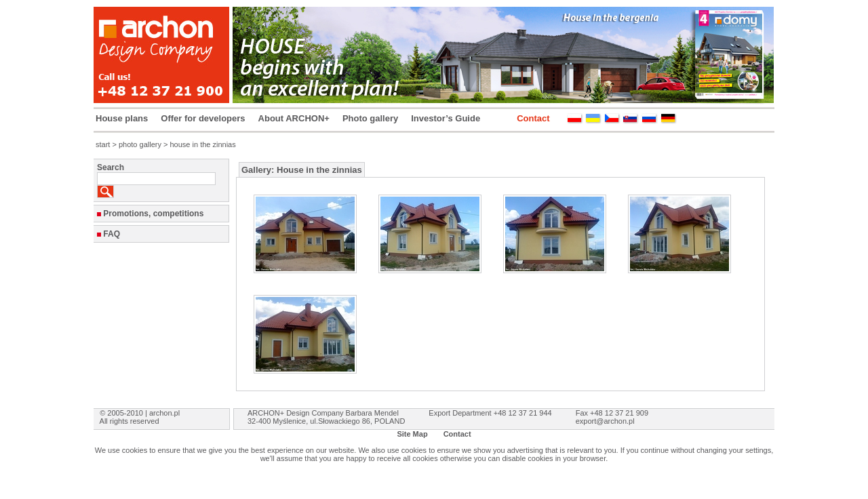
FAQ (112, 234)
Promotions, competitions (153, 214)
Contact (533, 118)
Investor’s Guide (446, 118)
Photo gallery (370, 118)
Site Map (412, 434)
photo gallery (140, 144)
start (103, 144)
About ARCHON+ (294, 118)
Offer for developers (203, 118)
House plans (122, 118)
